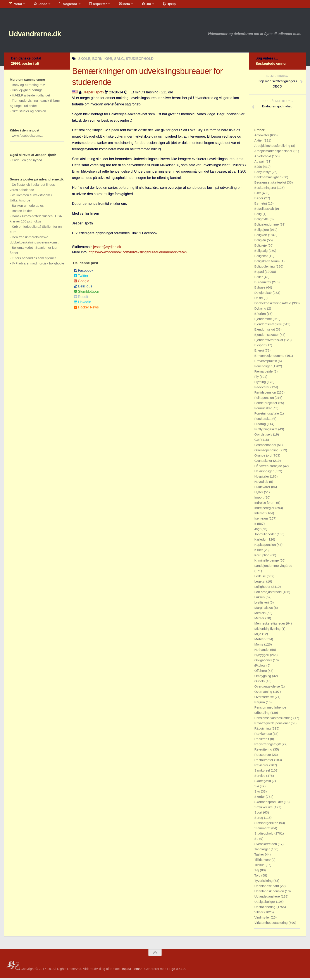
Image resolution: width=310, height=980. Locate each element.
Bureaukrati (263, 284)
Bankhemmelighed (268, 179)
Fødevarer (262, 389)
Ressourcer (263, 757)
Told (258, 878)
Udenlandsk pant (267, 888)
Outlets (260, 683)
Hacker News (86, 309)
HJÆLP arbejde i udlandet (31, 97)
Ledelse (261, 578)
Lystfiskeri (262, 605)
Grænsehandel (266, 447)
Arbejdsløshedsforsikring (273, 148)
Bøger (259, 200)
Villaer (259, 914)
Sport (259, 815)
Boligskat (261, 258)
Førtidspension (266, 395)
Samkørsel (263, 773)
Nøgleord (64, 5)
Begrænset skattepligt (271, 185)
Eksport (260, 347)
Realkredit (262, 741)
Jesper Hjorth (93, 94)
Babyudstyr (263, 174)
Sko (258, 794)
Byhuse (260, 290)
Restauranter (264, 762)
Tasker (260, 857)
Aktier (259, 143)
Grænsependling (267, 452)
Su (257, 841)
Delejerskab (263, 295)
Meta (117, 5)
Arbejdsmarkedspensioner (274, 153)
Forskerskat (263, 421)
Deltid (259, 300)
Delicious (83, 288)
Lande (38, 5)
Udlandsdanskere (268, 899)
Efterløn (261, 316)
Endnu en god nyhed (27, 162)
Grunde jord (263, 458)
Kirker (259, 552)
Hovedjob (262, 484)
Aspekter (92, 5)
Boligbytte (262, 221)
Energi (260, 353)
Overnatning (264, 694)
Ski (257, 788)
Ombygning (263, 678)
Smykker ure (264, 809)
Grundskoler (264, 463)
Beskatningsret (266, 190)
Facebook (84, 272)
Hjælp (158, 5)
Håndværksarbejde (269, 468)
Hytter (259, 494)
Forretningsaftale (267, 416)
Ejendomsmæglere (269, 326)
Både (259, 169)
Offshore (261, 673)
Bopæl (260, 274)
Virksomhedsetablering (271, 925)
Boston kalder (22, 213)
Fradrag (261, 426)
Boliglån (261, 242)
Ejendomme (263, 321)
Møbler (260, 641)
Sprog (259, 820)
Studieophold (264, 836)
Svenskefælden (266, 846)
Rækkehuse (263, 736)
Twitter (81, 278)
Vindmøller (263, 920)
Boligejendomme (267, 227)
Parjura (260, 704)
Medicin (260, 615)
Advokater (262, 137)
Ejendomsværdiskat (269, 342)
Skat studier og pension (29, 113)
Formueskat (263, 410)
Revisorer (262, 767)
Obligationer (264, 662)
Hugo (171, 971)
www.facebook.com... (27, 138)
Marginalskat (264, 610)
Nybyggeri (262, 657)
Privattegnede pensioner (273, 725)
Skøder (260, 799)
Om (138, 5)
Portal (14, 5)
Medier (260, 620)
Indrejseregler (265, 510)
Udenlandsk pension (270, 893)
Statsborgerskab (267, 825)
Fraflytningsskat (266, 431)
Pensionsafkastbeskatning (274, 720)
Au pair (260, 164)
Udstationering (265, 909)
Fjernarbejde (264, 374)
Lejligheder (263, 589)
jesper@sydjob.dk (107, 249)
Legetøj (260, 584)
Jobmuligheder (266, 536)
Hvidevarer (263, 489)
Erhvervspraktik (266, 363)
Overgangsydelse (268, 689)
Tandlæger (263, 851)
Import (259, 500)
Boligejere (262, 232)
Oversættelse (264, 699)
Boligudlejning (265, 269)
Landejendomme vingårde (273, 568)
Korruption (262, 557)
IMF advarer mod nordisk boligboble (38, 265)
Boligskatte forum (267, 263)
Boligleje (261, 248)
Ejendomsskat (265, 332)
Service (260, 778)
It (256, 526)
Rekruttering (264, 752)
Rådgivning (263, 731)
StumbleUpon (86, 293)
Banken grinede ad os (28, 208)
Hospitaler (262, 479)
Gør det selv (264, 437)
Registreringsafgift (268, 746)
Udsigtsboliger (265, 904)
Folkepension (264, 400)
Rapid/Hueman (132, 971)
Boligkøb (261, 237)
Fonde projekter (266, 405)
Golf (258, 442)
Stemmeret (263, 830)
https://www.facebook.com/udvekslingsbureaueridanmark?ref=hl (138, 254)
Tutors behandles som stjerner (34, 260)
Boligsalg (261, 253)
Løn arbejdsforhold (268, 594)
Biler (258, 195)
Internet (260, 515)
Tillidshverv (263, 862)
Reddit (81, 299)
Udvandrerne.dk (43, 35)
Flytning (261, 384)
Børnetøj (261, 206)
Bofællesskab (265, 211)
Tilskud (260, 867)
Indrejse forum (265, 505)
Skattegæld (263, 783)
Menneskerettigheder (270, 626)
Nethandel (262, 652)
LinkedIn (83, 304)
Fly (257, 379)
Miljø (258, 636)
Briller (259, 279)
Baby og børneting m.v (28, 87)
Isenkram (262, 521)
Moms (259, 647)
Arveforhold (263, 158)
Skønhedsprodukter (269, 804)
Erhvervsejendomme (270, 358)
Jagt (258, 531)
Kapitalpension (266, 547)
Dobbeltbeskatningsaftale (273, 305)
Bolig (258, 216)
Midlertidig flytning (268, 631)
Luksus (260, 599)
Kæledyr (261, 542)
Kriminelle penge (267, 563)
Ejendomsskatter (267, 337)
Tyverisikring (264, 883)
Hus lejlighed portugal (28, 92)
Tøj (257, 872)
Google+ (83, 283)
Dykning (261, 311)
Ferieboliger (263, 368)
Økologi (260, 668)
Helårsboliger (264, 473)
